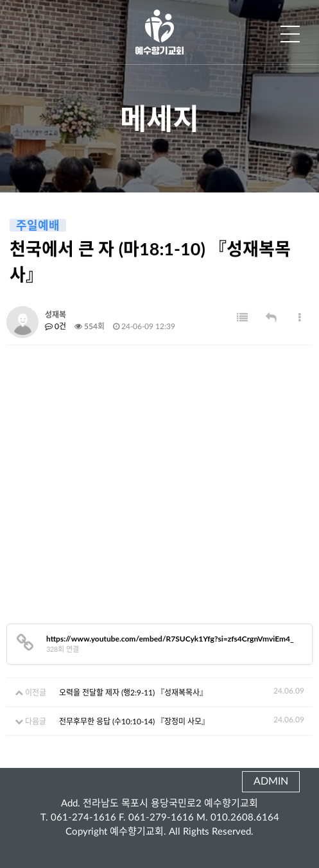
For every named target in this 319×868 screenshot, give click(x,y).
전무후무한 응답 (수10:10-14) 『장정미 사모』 (134, 722)
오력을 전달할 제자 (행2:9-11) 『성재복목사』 (133, 693)
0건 (56, 327)
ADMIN (271, 781)
